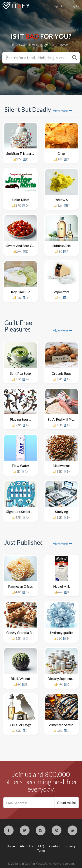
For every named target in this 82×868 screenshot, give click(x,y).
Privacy (71, 846)
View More (63, 111)
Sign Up (59, 6)
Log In (75, 6)
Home (11, 846)
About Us (26, 846)
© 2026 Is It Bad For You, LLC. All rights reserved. (41, 864)
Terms (41, 850)
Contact (55, 846)
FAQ (41, 846)
